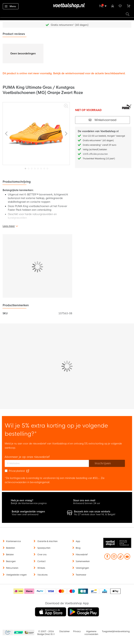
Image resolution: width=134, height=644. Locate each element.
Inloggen (113, 6)
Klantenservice (13, 541)
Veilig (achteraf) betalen (95, 150)
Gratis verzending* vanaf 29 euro (100, 145)
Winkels (41, 568)
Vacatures (42, 575)
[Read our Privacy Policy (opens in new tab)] (28, 471)
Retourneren (12, 568)
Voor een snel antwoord (25, 514)
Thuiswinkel (29, 633)
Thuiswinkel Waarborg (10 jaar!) (99, 159)
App (78, 541)
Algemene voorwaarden (91, 633)
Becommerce (19, 633)
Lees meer (9, 226)
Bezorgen (11, 561)
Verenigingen (82, 568)
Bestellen (11, 548)
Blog (78, 548)
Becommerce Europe (7, 633)
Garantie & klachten (47, 541)
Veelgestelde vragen (16, 575)
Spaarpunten (44, 548)
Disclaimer (64, 631)
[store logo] (67, 6)
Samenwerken (83, 561)
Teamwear (81, 575)
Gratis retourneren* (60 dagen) (70, 25)
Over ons (42, 555)
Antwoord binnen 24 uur (87, 503)
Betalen (10, 555)
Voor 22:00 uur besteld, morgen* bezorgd (104, 136)
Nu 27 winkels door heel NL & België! (95, 514)
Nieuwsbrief (82, 555)
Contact (41, 561)
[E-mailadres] (47, 463)
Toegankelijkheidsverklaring (116, 631)
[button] (6, 134)
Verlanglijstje (120, 6)
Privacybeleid (17, 471)
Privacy (77, 631)
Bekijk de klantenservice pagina (29, 503)
